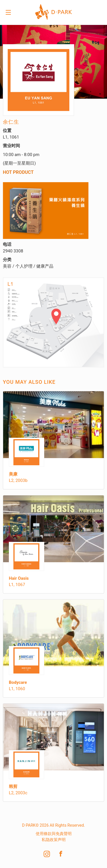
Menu (8, 13)
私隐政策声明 (54, 840)
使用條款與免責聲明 (54, 834)
